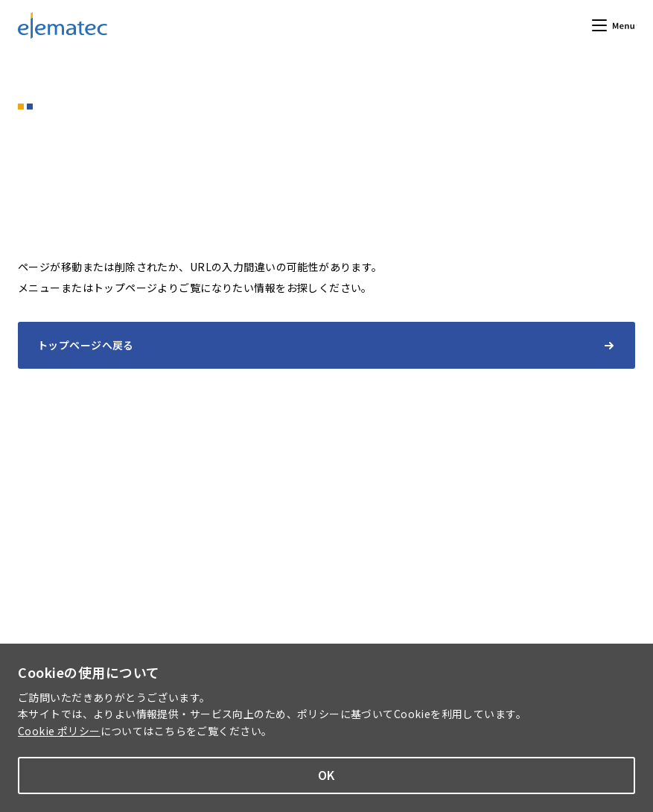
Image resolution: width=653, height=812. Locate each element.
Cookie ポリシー (59, 731)
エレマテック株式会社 (63, 26)
